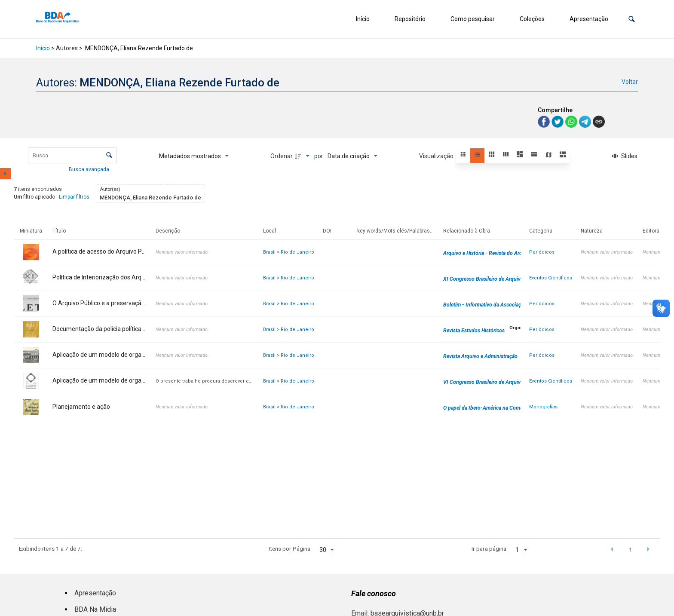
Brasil (269, 252)
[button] (632, 19)
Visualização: (438, 156)
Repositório (410, 19)
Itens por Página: (290, 549)
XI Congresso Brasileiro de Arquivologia (489, 279)
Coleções (532, 19)
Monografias (543, 407)
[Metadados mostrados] (194, 156)
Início (363, 19)
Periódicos (542, 252)
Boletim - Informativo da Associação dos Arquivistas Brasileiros (516, 305)
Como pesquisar (473, 19)
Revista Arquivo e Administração (480, 356)
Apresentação (589, 19)
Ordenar (282, 156)
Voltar (630, 82)
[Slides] (625, 156)
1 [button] (631, 549)
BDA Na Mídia (95, 609)
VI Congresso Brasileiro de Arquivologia (489, 382)
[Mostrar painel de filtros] (6, 174)
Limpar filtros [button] (74, 197)
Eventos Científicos (551, 278)
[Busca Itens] (72, 155)
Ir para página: (490, 549)
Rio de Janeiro (297, 252)
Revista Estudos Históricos (474, 331)
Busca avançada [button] (90, 169)
